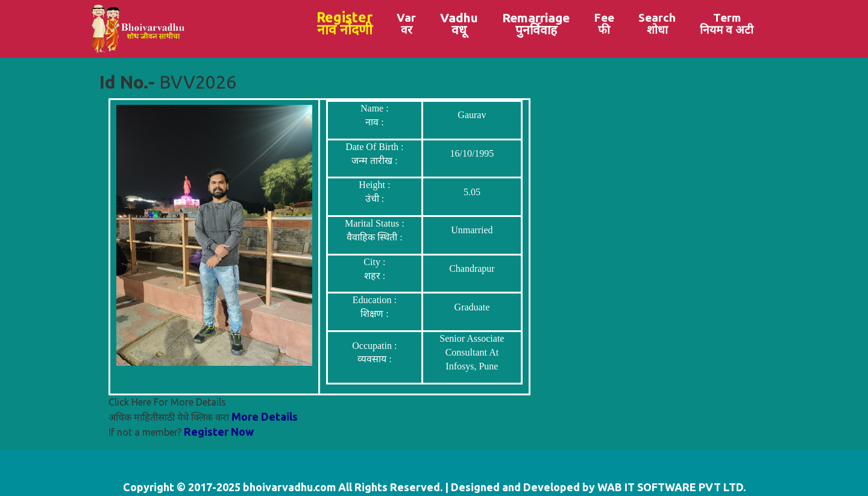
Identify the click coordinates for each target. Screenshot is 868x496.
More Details (265, 416)
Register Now (219, 432)
